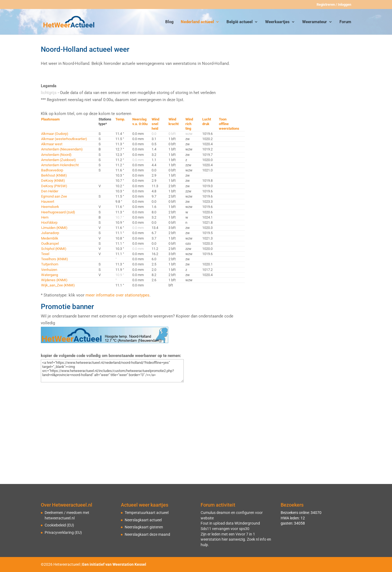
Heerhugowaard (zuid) (58, 212)
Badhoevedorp (52, 170)
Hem (45, 217)
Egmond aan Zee (54, 196)
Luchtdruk (207, 122)
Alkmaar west (52, 144)
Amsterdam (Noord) (56, 155)
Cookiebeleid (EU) (59, 525)
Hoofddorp (49, 223)
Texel (45, 254)
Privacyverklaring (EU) (63, 532)
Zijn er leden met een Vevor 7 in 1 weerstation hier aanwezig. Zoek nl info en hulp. (236, 539)
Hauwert (48, 202)
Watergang (50, 275)
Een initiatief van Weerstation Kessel (114, 564)
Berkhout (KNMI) (54, 175)
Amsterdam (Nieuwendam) (62, 149)
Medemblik (50, 238)
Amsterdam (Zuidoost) (59, 160)
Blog (169, 22)
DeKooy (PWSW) (54, 186)
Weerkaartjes (277, 22)
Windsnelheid (155, 124)
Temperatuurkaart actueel (147, 513)
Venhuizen (49, 270)
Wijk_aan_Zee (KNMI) (58, 285)
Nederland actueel (197, 22)
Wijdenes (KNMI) (54, 280)
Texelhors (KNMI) (55, 259)
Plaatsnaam (50, 119)
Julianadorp (50, 233)
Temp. (120, 119)
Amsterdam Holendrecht (60, 165)
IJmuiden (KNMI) (54, 228)
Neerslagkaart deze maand (147, 534)
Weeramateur (315, 22)
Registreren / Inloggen (334, 5)
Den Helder (50, 191)
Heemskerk (50, 207)
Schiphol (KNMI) (54, 249)
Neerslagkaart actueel (143, 520)
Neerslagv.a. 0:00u (140, 122)
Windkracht (174, 122)
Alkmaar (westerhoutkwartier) (64, 139)
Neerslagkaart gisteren (144, 527)
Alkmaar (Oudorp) (55, 134)
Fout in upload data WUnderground (230, 523)
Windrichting (189, 124)
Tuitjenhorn (50, 264)
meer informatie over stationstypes (117, 295)
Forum (345, 22)
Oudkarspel (50, 243)
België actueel (240, 22)
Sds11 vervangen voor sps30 (225, 529)
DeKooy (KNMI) (53, 181)
